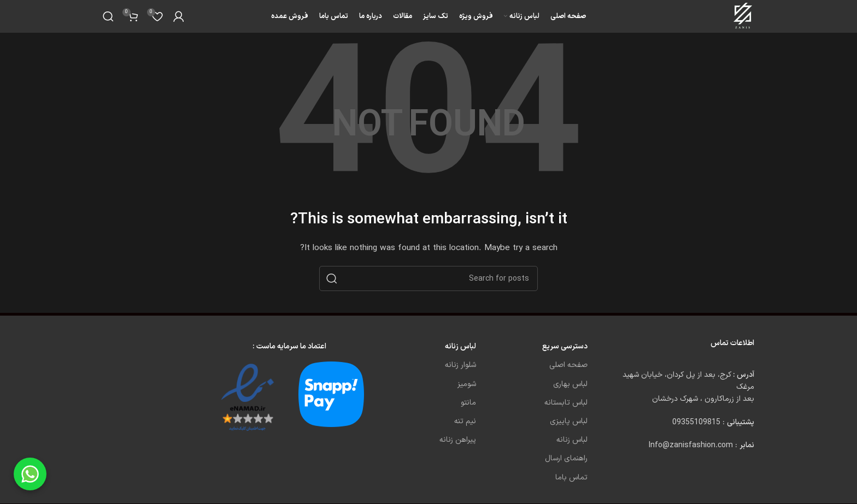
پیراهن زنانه (458, 440)
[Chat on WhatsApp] (30, 474)
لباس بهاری (570, 384)
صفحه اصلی (568, 365)
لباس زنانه (572, 440)
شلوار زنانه (460, 365)
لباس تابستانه (566, 403)
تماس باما (571, 478)
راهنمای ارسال (566, 458)
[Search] (108, 16)
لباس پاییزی (569, 421)
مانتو (468, 403)
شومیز (467, 384)
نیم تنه (465, 421)
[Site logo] (744, 16)
